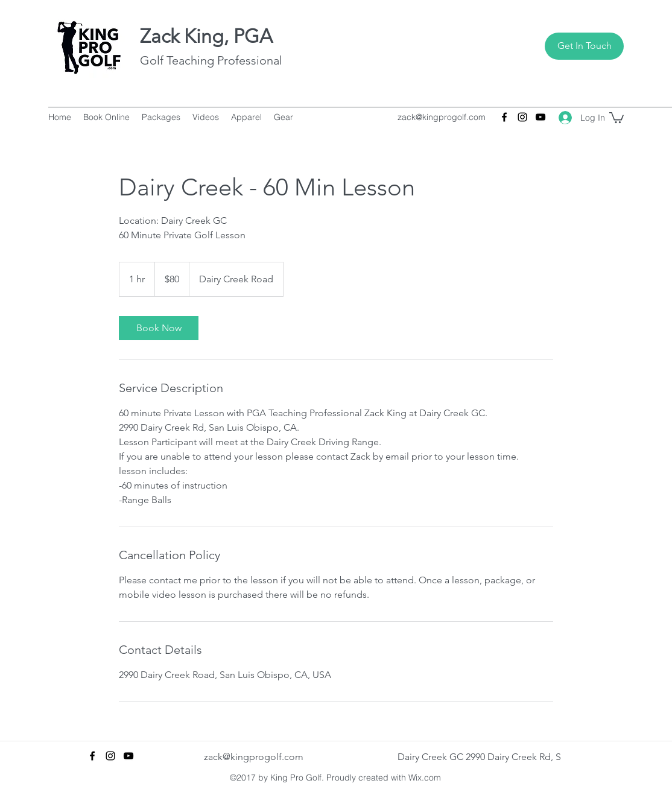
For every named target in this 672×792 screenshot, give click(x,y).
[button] (617, 117)
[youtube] (540, 117)
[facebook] (504, 117)
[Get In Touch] (584, 46)
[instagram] (522, 117)
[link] (159, 328)
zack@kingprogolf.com (442, 117)
